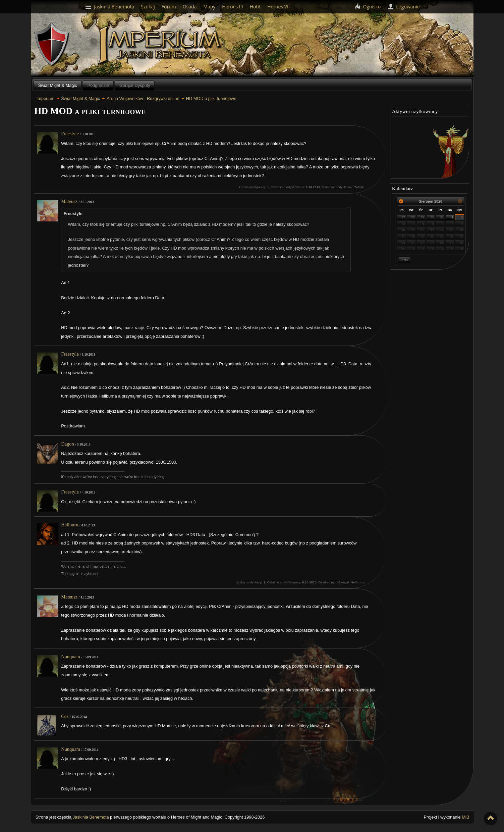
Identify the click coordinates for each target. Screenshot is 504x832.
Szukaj (148, 7)
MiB (465, 817)
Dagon (67, 444)
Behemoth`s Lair (52, 44)
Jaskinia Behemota (91, 817)
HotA (255, 7)
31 (442, 217)
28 (413, 217)
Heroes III (232, 7)
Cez (65, 716)
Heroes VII (278, 7)
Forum (169, 7)
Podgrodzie (98, 85)
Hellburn (70, 525)
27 (403, 217)
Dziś (404, 260)
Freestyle (70, 134)
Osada (190, 7)
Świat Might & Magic (58, 85)
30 (432, 217)
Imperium (161, 45)
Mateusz (69, 201)
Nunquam (71, 657)
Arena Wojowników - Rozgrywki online (143, 98)
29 (423, 217)
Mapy (209, 7)
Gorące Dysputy (135, 85)
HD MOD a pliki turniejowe (211, 98)
